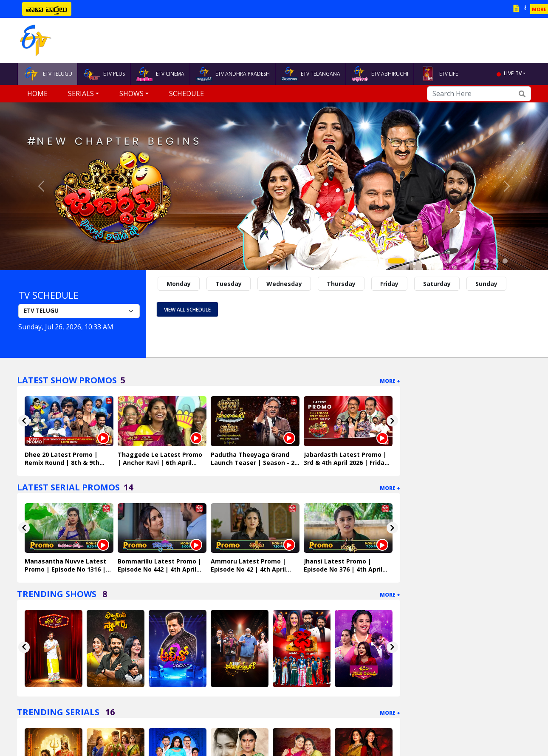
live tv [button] (513, 73)
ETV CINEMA (160, 74)
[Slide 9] (477, 261)
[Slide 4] (430, 261)
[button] (41, 186)
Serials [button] (81, 93)
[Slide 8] (468, 261)
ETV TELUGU (48, 74)
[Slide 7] (458, 261)
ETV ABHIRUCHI (380, 74)
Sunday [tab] (486, 284)
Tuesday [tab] (229, 284)
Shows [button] (131, 93)
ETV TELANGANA (311, 74)
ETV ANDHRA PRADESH (233, 74)
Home (37, 93)
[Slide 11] (496, 261)
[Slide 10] (486, 261)
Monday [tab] (179, 284)
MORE (539, 9)
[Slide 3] (421, 261)
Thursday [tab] (341, 284)
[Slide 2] (412, 261)
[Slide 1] (396, 261)
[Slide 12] (505, 261)
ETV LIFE (439, 74)
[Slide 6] (449, 261)
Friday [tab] (389, 284)
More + (390, 381)
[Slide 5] (440, 261)
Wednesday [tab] (284, 284)
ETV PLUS (104, 74)
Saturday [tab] (437, 284)
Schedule (186, 93)
